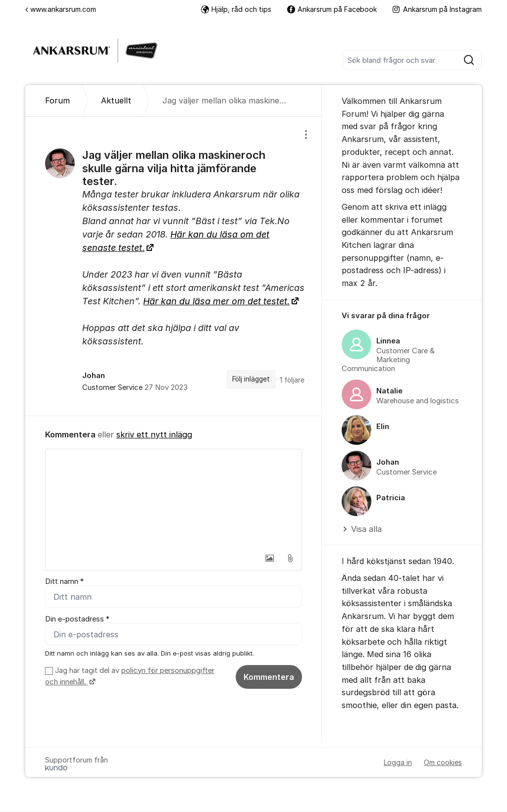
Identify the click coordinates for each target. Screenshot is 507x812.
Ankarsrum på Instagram (437, 9)
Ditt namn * (64, 581)
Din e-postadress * (77, 619)
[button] (269, 558)
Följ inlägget (251, 379)
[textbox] (174, 499)
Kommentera (269, 677)
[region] (174, 266)
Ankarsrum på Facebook (332, 9)
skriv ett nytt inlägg (154, 434)
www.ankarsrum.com (61, 9)
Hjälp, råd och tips (236, 9)
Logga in (398, 763)
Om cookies (443, 763)
